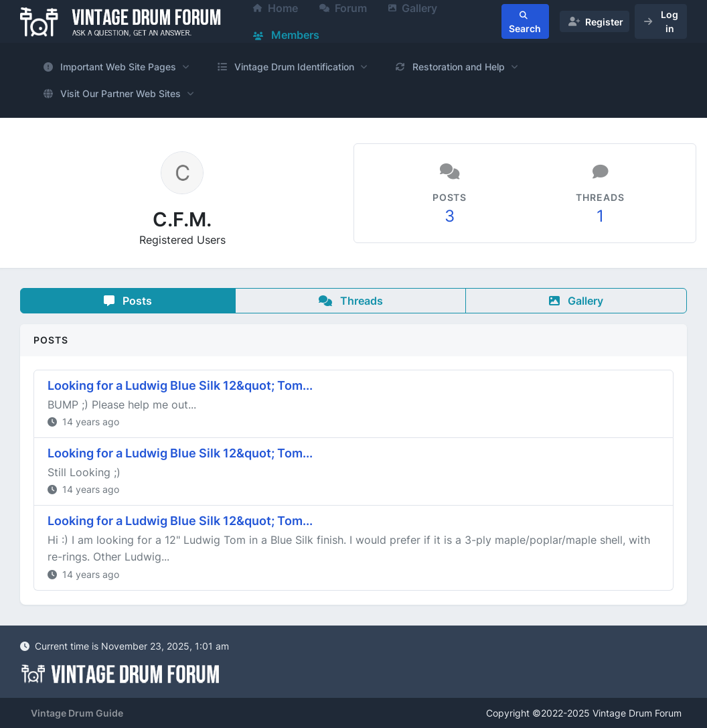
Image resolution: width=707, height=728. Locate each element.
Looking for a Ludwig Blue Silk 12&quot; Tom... (180, 385)
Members (286, 35)
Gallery (576, 301)
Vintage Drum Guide (77, 713)
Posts (128, 301)
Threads (351, 301)
